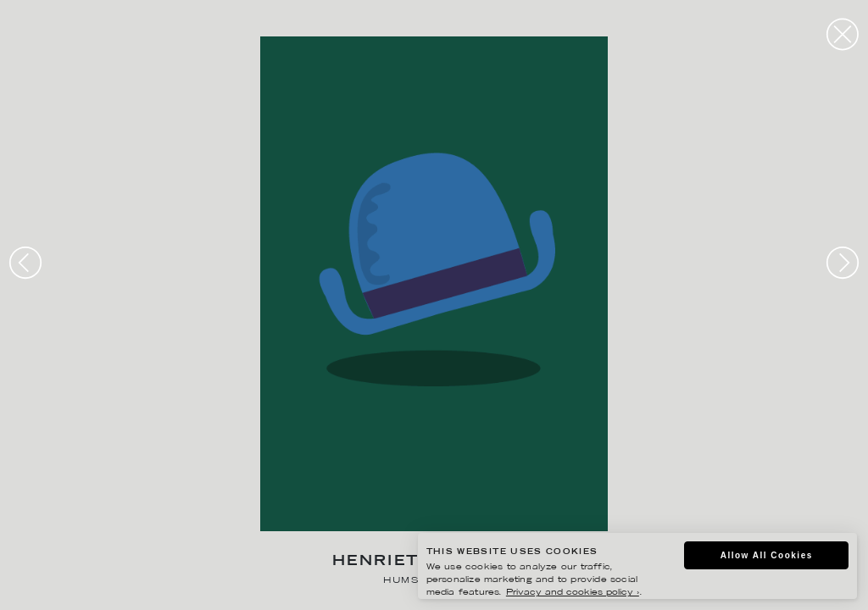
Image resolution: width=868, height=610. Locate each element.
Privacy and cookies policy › (573, 593)
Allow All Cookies (767, 555)
